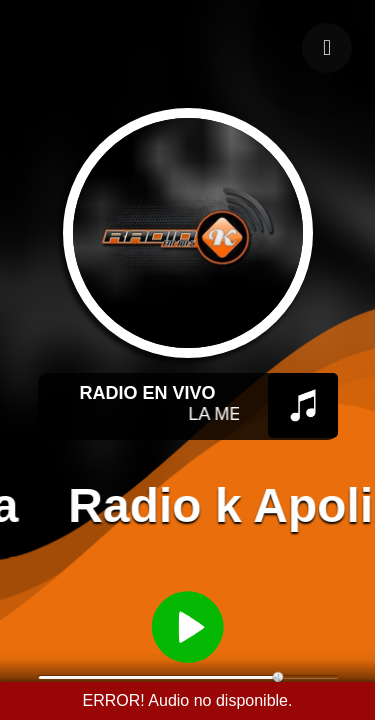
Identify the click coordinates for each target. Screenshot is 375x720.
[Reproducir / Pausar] (188, 625)
